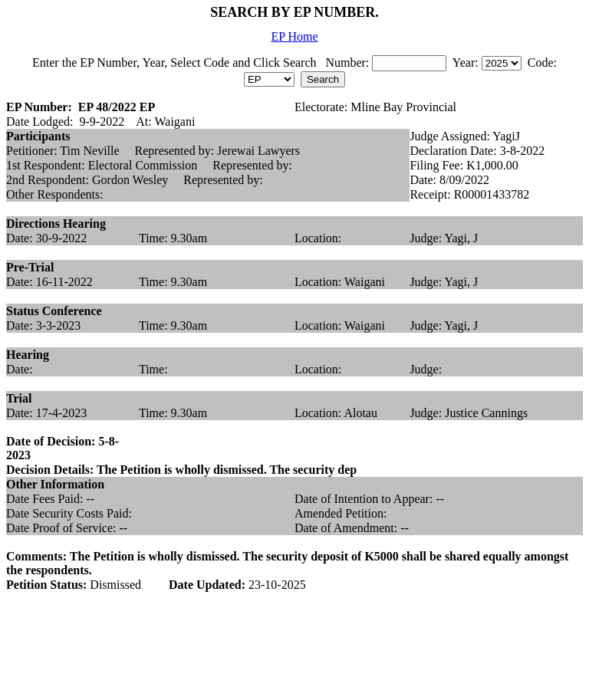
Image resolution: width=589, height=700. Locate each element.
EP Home (294, 36)
